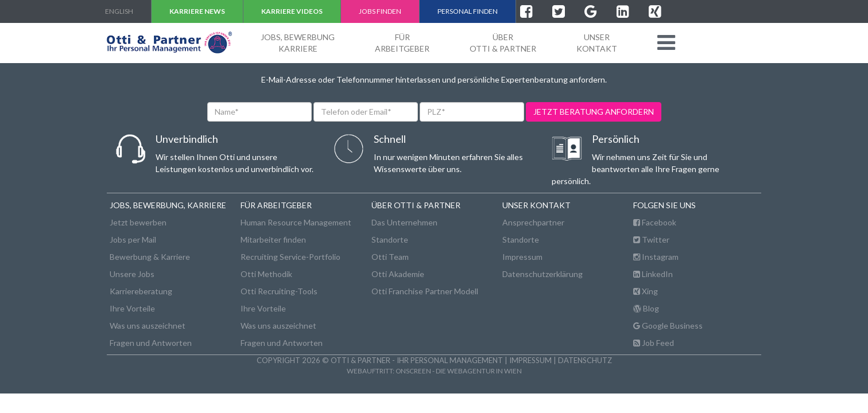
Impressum (522, 257)
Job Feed (654, 343)
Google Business (668, 326)
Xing (646, 291)
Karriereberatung (141, 291)
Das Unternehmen (404, 222)
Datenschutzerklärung (542, 274)
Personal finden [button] (468, 11)
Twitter (651, 239)
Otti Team (390, 257)
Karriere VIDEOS (292, 11)
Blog (646, 308)
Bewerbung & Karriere (150, 257)
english (119, 11)
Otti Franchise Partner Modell (425, 291)
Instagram (656, 257)
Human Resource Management (296, 222)
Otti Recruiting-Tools (279, 291)
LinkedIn (653, 274)
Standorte (390, 239)
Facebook (655, 222)
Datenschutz (585, 360)
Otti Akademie (398, 274)
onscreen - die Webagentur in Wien (459, 371)
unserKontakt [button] (597, 43)
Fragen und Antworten (151, 343)
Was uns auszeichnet (148, 326)
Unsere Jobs (132, 274)
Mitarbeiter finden (273, 239)
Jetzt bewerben (138, 222)
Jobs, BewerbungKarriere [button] (298, 43)
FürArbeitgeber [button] (402, 43)
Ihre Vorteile (132, 308)
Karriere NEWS (197, 11)
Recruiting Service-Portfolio (290, 257)
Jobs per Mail (133, 239)
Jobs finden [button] (380, 11)
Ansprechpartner (533, 222)
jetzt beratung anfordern (594, 112)
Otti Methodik (266, 274)
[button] (666, 42)
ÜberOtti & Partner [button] (503, 43)
